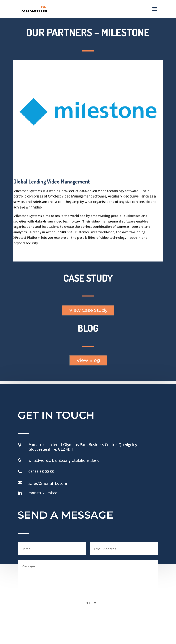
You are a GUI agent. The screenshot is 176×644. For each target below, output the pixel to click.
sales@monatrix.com (48, 453)
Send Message (135, 572)
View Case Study (88, 281)
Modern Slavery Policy (35, 611)
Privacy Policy (86, 602)
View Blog (88, 331)
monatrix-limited (43, 462)
